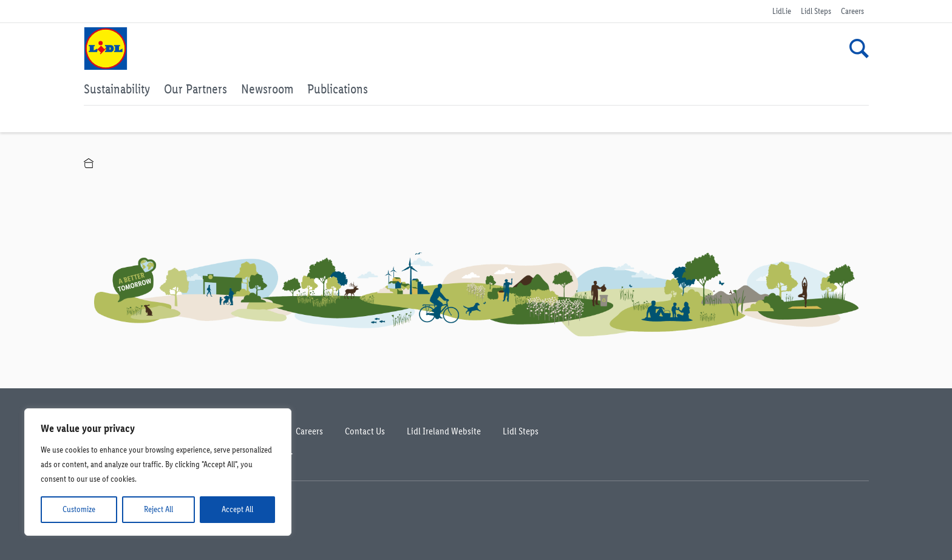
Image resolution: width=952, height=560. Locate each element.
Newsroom (267, 89)
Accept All (237, 509)
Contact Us (365, 431)
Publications (338, 89)
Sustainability (117, 89)
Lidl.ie (782, 11)
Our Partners (195, 89)
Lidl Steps (816, 11)
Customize (79, 509)
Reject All (158, 509)
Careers (852, 11)
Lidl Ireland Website (444, 431)
